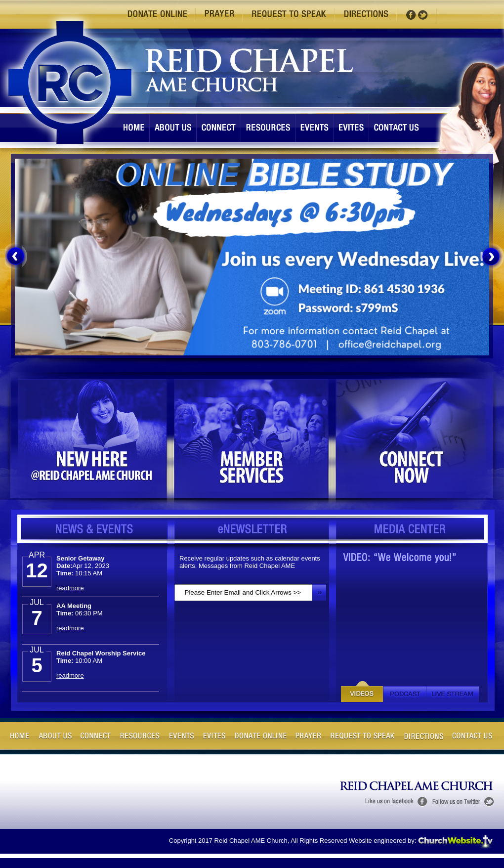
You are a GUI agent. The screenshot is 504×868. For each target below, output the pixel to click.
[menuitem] (18, 256)
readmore (70, 588)
